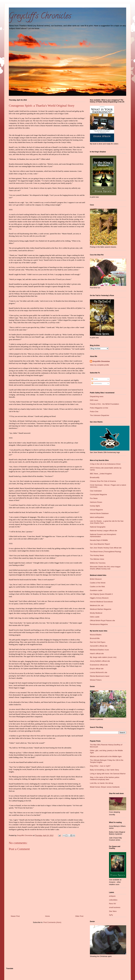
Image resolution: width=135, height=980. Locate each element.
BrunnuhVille (95, 638)
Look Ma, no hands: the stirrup (102, 783)
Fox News (94, 498)
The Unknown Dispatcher (100, 415)
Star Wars (113, 911)
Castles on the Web (97, 587)
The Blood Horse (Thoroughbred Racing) (105, 552)
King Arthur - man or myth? (100, 766)
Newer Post (15, 916)
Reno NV (113, 904)
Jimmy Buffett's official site (100, 661)
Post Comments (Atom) (52, 922)
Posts (95, 379)
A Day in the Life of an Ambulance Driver (105, 464)
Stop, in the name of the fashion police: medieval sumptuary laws (105, 778)
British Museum (96, 579)
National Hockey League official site (103, 531)
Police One (94, 412)
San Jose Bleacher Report (100, 544)
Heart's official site (97, 654)
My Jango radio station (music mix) (103, 657)
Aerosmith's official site (99, 646)
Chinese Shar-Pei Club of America (103, 481)
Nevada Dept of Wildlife (99, 540)
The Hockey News (97, 555)
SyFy (111, 915)
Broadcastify (95, 477)
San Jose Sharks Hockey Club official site (106, 548)
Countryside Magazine (98, 494)
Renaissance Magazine (99, 624)
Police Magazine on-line (99, 408)
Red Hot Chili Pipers (98, 642)
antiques (112, 896)
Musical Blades (96, 635)
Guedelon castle (96, 590)
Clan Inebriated (96, 491)
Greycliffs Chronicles (101, 361)
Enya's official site (97, 669)
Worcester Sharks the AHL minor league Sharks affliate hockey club (105, 568)
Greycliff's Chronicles (40, 17)
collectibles (113, 900)
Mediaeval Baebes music (99, 650)
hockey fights (95, 506)
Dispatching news (97, 396)
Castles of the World (98, 583)
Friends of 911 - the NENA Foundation (104, 404)
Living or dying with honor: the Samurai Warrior (108, 774)
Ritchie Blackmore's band (100, 676)
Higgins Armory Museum (99, 598)
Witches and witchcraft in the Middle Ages (106, 756)
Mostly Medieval (96, 613)
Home (48, 916)
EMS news (94, 400)
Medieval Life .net (97, 605)
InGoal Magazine (96, 510)
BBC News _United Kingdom (101, 474)
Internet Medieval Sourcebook (101, 602)
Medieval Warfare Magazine (101, 609)
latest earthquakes (97, 517)
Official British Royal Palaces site (102, 621)
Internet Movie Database (99, 513)
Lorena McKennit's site (99, 672)
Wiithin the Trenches (98, 563)
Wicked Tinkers (96, 680)
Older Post (79, 916)
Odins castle (95, 617)
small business (115, 907)
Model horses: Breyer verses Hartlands (105, 787)
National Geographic (98, 527)
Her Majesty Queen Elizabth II (101, 594)
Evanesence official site (99, 665)
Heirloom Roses (96, 502)
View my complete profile (99, 365)
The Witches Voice (97, 559)
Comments (97, 383)
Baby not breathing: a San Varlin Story (104, 770)
